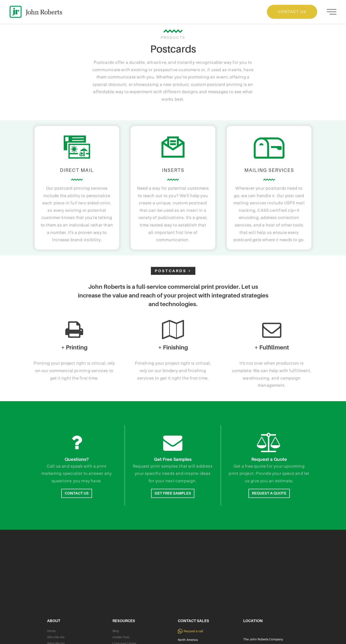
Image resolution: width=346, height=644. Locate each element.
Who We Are (56, 637)
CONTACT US (292, 12)
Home (51, 631)
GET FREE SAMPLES (173, 493)
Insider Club (121, 637)
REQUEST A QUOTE (269, 493)
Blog (116, 631)
